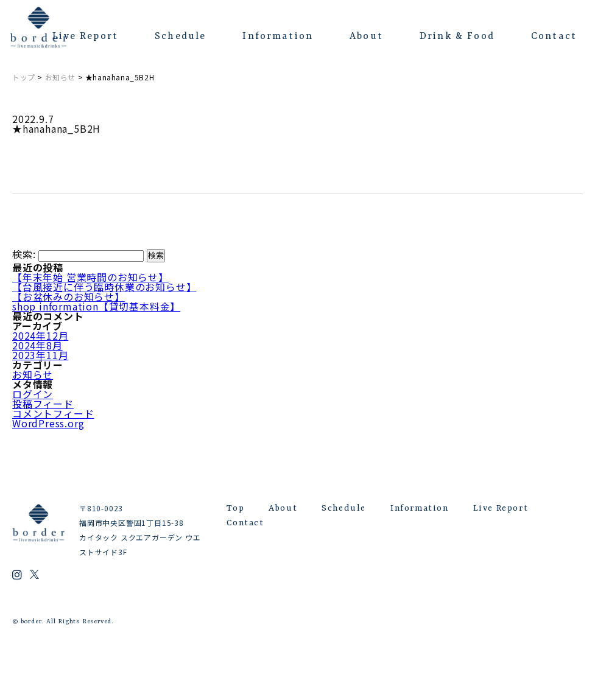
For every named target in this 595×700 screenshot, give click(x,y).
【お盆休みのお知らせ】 (69, 296)
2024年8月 (37, 345)
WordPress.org (48, 423)
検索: (24, 254)
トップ (24, 77)
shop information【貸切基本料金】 (96, 306)
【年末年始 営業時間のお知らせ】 (90, 277)
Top (235, 508)
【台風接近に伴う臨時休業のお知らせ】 (104, 287)
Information (278, 37)
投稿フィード (43, 404)
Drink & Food (457, 37)
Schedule (180, 37)
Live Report (85, 37)
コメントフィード (53, 413)
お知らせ (60, 77)
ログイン (33, 394)
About (366, 37)
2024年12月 (40, 335)
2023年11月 (40, 355)
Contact (554, 37)
